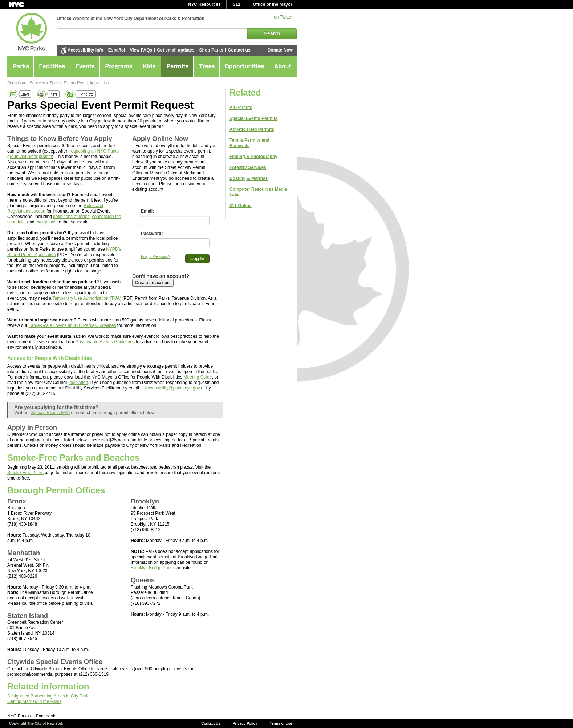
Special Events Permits (253, 118)
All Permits (241, 108)
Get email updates (176, 50)
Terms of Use (281, 723)
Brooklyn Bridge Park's (153, 568)
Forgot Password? (156, 257)
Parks (21, 66)
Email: (147, 211)
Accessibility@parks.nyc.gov (172, 388)
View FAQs (141, 50)
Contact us (239, 50)
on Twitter (283, 17)
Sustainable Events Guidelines (105, 342)
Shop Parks (211, 50)
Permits (177, 66)
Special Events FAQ (50, 413)
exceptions (46, 222)
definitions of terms (71, 217)
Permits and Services (26, 83)
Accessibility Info (86, 50)
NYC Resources (204, 4)
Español (117, 50)
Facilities (52, 66)
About (283, 66)
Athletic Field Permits (252, 129)
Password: (152, 234)
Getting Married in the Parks (34, 701)
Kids (149, 66)
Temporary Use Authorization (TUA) (87, 298)
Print (49, 94)
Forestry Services (248, 167)
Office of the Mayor (273, 4)
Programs (119, 66)
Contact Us (211, 723)
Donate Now (280, 50)
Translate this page (81, 94)
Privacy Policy (245, 723)
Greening (207, 66)
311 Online (241, 206)
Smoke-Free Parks (25, 473)
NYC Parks (29, 31)
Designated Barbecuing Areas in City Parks (49, 696)
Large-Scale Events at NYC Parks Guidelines (72, 325)
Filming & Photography (253, 157)
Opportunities (244, 66)
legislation (78, 383)
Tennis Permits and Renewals (249, 143)
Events (85, 66)
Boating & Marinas (249, 178)
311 (237, 4)
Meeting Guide (198, 377)
